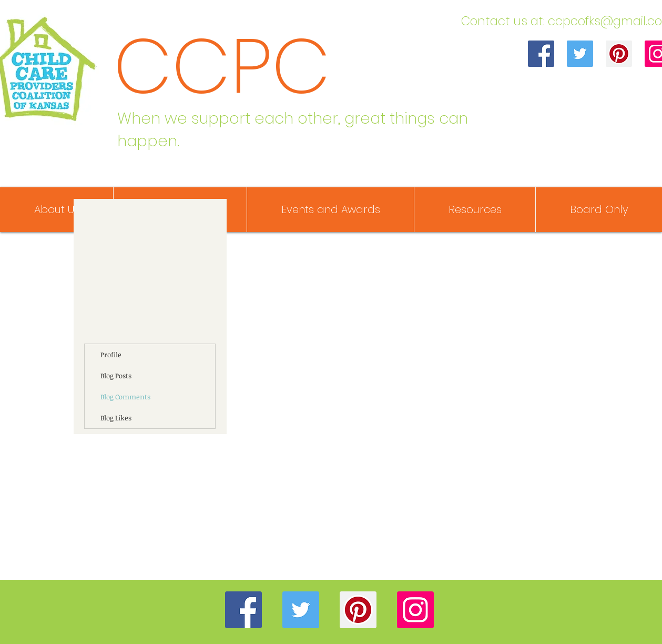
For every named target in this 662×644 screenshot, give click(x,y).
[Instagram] (415, 610)
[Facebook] (541, 54)
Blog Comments (125, 397)
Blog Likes (116, 418)
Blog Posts (116, 376)
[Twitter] (580, 54)
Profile (111, 355)
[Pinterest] (619, 54)
